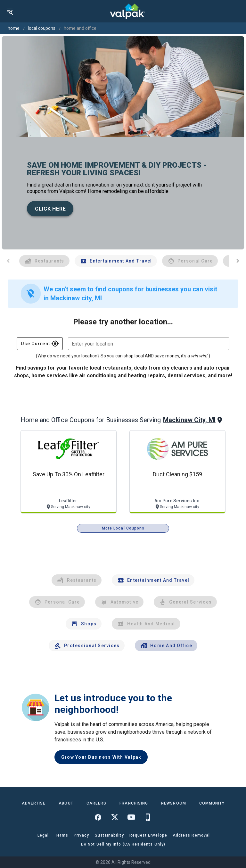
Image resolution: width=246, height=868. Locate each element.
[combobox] (149, 344)
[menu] (10, 11)
